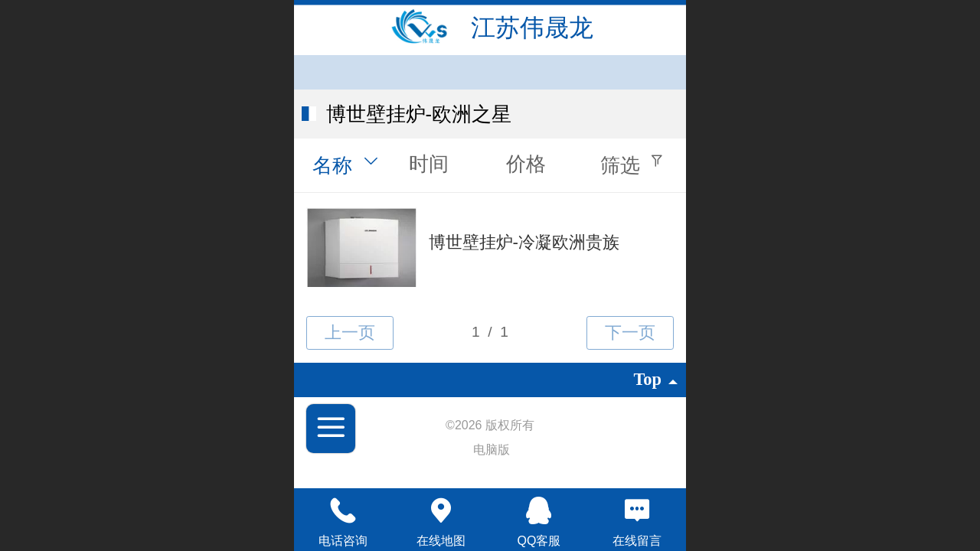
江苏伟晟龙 (532, 28)
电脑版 (492, 450)
